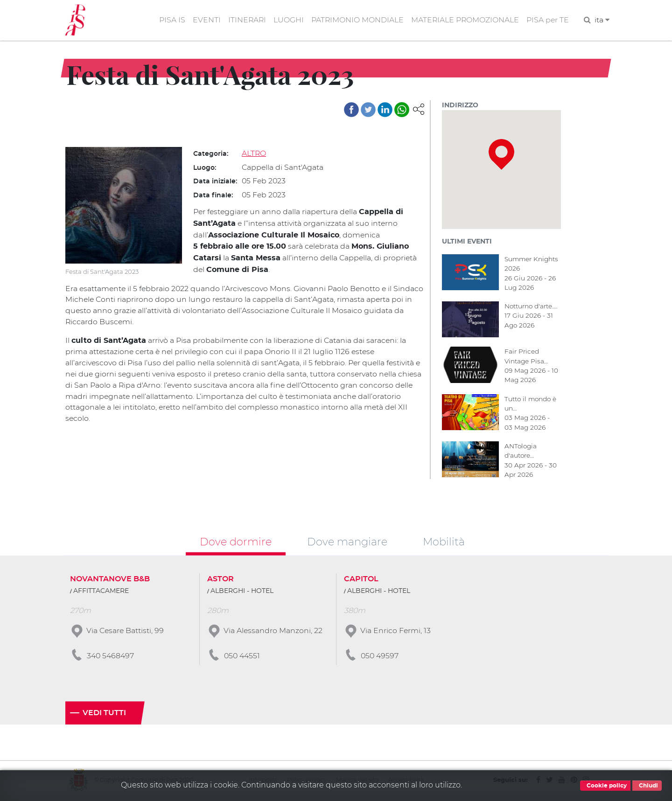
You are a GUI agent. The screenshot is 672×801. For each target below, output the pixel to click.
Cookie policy (605, 786)
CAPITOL (361, 580)
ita (602, 20)
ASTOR (220, 580)
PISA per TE (547, 20)
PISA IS (169, 20)
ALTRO (254, 154)
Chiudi (647, 786)
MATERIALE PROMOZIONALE (464, 20)
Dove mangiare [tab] (347, 543)
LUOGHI (287, 20)
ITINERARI (245, 20)
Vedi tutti (104, 714)
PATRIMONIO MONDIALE (356, 20)
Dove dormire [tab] (236, 543)
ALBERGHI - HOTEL (242, 592)
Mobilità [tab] (444, 543)
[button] (419, 109)
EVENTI (204, 20)
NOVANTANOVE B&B (110, 580)
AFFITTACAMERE (101, 592)
